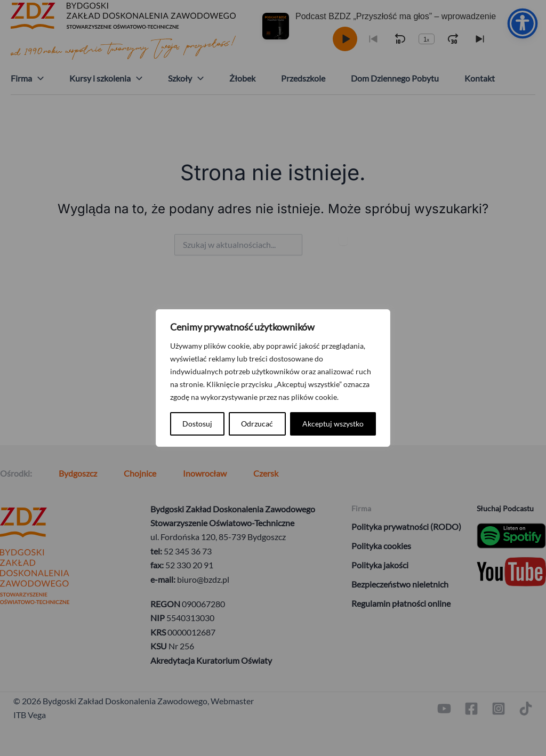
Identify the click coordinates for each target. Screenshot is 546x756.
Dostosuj (197, 424)
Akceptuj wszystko (333, 424)
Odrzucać (257, 424)
